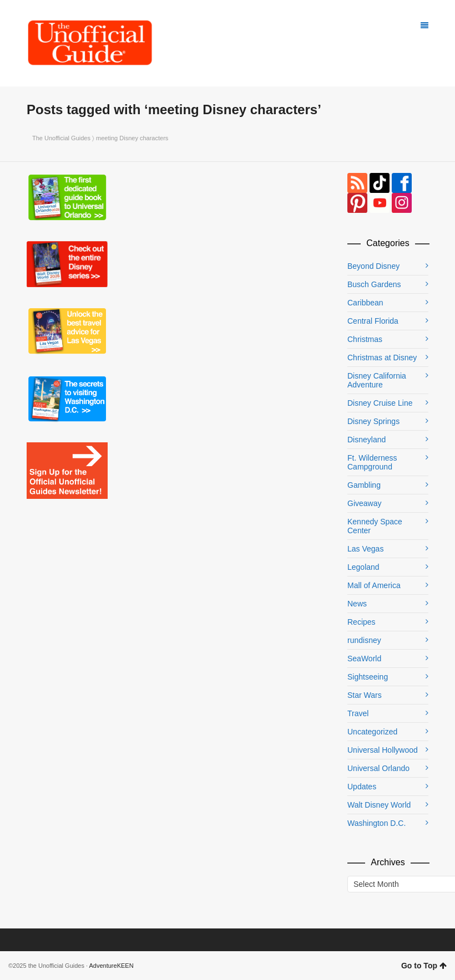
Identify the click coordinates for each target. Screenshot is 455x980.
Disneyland (366, 440)
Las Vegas (365, 549)
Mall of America (374, 585)
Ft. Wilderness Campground (372, 462)
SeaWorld (364, 659)
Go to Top (424, 966)
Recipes (362, 622)
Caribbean (365, 303)
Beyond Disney (373, 266)
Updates (362, 787)
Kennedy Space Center (375, 526)
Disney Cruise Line (380, 403)
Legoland (363, 567)
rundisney (364, 640)
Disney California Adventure (377, 380)
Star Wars (365, 695)
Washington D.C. (376, 823)
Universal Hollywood (383, 750)
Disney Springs (373, 421)
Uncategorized (372, 732)
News (357, 604)
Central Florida (373, 321)
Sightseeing (368, 677)
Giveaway (364, 503)
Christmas (365, 339)
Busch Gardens (374, 284)
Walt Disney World (379, 805)
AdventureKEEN (112, 966)
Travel (358, 713)
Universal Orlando (378, 768)
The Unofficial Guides (61, 138)
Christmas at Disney (382, 358)
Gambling (364, 485)
